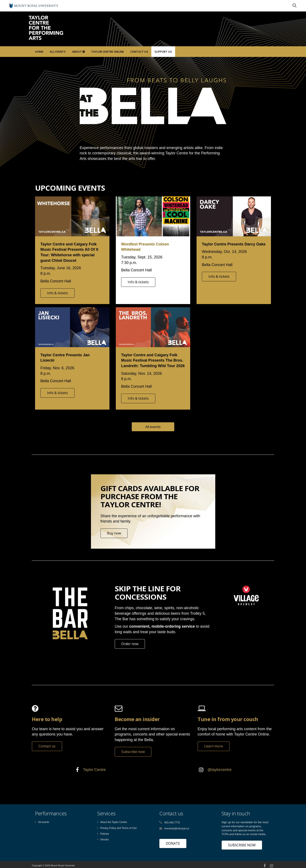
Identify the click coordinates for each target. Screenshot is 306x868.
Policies (103, 834)
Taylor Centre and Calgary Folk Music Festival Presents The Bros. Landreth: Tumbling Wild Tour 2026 (153, 360)
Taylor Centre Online (108, 52)
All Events (58, 52)
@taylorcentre (220, 770)
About (78, 52)
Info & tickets (57, 293)
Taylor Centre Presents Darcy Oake (234, 244)
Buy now (114, 533)
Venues (103, 840)
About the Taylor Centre (112, 822)
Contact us (47, 746)
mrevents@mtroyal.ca (176, 829)
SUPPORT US (163, 52)
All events (153, 427)
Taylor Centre (94, 770)
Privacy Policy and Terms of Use (117, 828)
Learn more (214, 746)
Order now (130, 644)
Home (39, 52)
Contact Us (139, 52)
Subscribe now (133, 752)
